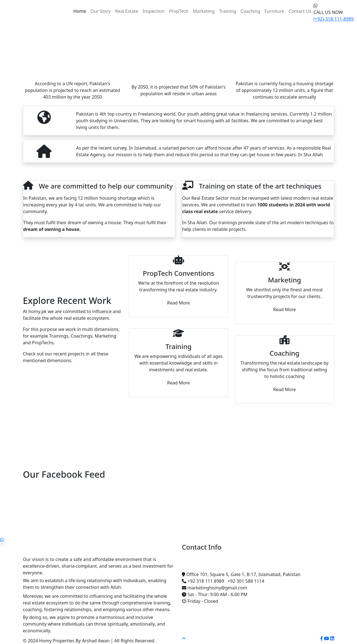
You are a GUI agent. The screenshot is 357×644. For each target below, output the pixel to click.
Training (227, 11)
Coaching (250, 11)
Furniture (274, 11)
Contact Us (300, 11)
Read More (178, 303)
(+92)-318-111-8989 (334, 19)
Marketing (204, 11)
